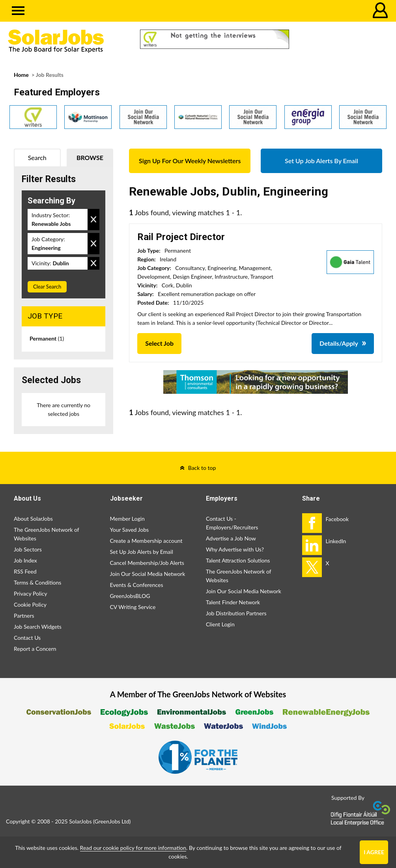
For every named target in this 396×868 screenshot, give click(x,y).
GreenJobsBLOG (130, 596)
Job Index (25, 560)
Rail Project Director (181, 237)
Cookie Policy (30, 604)
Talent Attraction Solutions (238, 560)
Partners (24, 616)
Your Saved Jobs (130, 530)
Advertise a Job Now (231, 538)
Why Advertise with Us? (235, 549)
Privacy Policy (30, 593)
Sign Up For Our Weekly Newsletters (190, 161)
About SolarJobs (33, 519)
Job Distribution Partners (236, 613)
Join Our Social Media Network (148, 574)
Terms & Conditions (37, 582)
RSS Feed (25, 571)
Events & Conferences (137, 585)
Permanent (47, 338)
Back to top (202, 468)
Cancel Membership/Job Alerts (147, 563)
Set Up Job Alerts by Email (142, 552)
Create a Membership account (146, 541)
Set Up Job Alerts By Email (321, 161)
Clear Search (47, 287)
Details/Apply (339, 343)
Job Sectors (28, 549)
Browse (90, 157)
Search (37, 157)
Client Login (220, 624)
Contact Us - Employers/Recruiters (232, 523)
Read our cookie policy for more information (133, 848)
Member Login (127, 519)
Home (21, 75)
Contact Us (27, 638)
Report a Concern (35, 649)
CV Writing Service (133, 607)
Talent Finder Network (233, 602)
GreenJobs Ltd (112, 821)
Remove (93, 220)
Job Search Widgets (38, 627)
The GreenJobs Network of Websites (46, 534)
